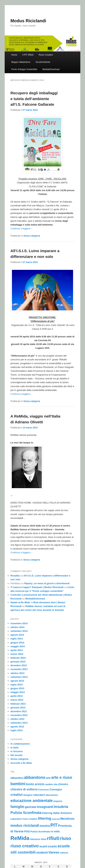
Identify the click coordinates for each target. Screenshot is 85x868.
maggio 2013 (18, 692)
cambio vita (51, 784)
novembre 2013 (19, 669)
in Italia (15, 748)
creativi (17, 795)
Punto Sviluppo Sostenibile (24, 69)
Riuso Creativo (46, 55)
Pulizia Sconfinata (40, 832)
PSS (27, 831)
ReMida (20, 838)
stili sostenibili (23, 852)
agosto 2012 (17, 727)
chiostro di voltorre (24, 789)
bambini (18, 784)
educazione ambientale (32, 801)
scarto (52, 846)
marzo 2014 (17, 654)
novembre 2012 (19, 715)
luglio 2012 (17, 730)
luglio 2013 (17, 685)
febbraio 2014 (18, 658)
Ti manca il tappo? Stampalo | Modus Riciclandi (37, 587)
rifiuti (53, 838)
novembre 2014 (19, 623)
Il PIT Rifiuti (28, 55)
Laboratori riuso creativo (24, 819)
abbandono (35, 777)
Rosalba (15, 576)
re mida (55, 831)
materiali (56, 819)
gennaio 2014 (18, 662)
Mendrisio (67, 819)
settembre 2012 (19, 723)
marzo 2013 (17, 700)
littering (45, 818)
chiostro (63, 784)
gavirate (30, 807)
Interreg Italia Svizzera (57, 813)
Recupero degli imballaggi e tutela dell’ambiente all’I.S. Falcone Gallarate (34, 99)
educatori (39, 795)
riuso (66, 838)
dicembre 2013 (19, 665)
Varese (54, 852)
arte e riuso (62, 778)
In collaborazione (20, 744)
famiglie (17, 807)
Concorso (43, 790)
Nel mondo (17, 755)
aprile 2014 (17, 650)
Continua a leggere (22, 228)
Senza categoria (32, 236)
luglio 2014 (17, 639)
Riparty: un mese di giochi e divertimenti (47, 583)
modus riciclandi (25, 825)
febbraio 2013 (18, 704)
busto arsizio (35, 784)
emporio (58, 801)
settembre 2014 (19, 631)
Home (14, 55)
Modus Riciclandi (28, 21)
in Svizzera (17, 751)
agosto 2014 (17, 635)
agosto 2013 (17, 681)
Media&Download (51, 69)
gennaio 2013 (18, 708)
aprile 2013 (17, 696)
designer (28, 795)
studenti (42, 852)
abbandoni (17, 778)
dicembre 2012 (19, 711)
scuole (64, 846)
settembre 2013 (19, 677)
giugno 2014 (17, 643)
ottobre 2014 (17, 627)
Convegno (56, 789)
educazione (52, 795)
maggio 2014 (18, 646)
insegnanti (45, 807)
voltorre (64, 853)
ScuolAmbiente (43, 62)
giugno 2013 (17, 688)
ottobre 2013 (17, 673)
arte (48, 778)
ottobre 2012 (17, 719)
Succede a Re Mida (21, 763)
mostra (45, 826)
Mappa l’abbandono (21, 62)
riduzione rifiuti (38, 839)
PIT (54, 825)
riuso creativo (25, 846)
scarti (43, 846)
